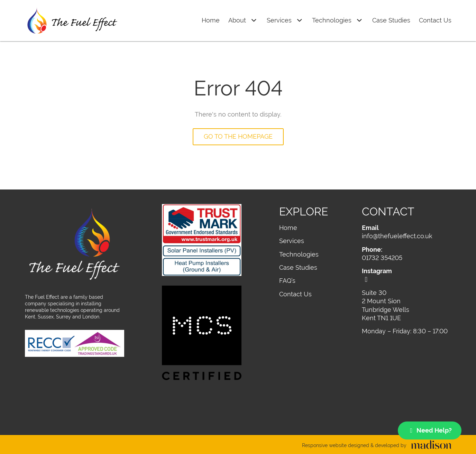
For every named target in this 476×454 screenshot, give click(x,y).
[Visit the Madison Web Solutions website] (377, 446)
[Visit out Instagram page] (406, 275)
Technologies (338, 20)
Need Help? (430, 430)
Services (285, 20)
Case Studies (391, 20)
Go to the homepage (238, 136)
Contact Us (435, 20)
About (243, 20)
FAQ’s (287, 281)
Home (211, 20)
